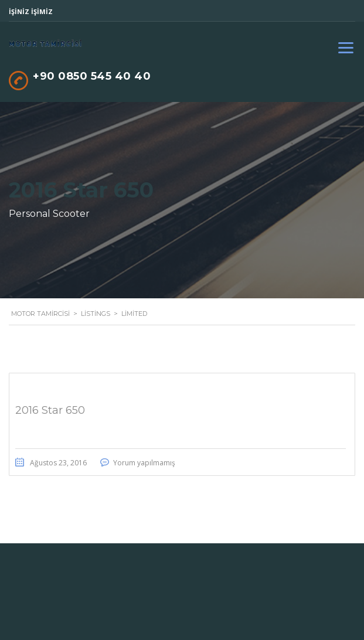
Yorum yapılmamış (144, 463)
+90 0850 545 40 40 (92, 76)
